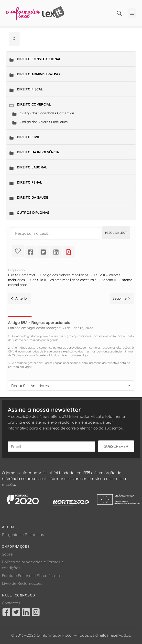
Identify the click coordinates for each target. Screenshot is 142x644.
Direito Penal (29, 182)
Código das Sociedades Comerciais (47, 113)
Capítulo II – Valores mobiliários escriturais (63, 280)
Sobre (7, 554)
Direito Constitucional (39, 59)
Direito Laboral (32, 167)
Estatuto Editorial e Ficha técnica (31, 576)
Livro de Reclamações (22, 583)
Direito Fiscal (30, 89)
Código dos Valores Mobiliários (44, 122)
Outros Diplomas (33, 213)
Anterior (19, 298)
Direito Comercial (34, 104)
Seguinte (122, 298)
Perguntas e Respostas (23, 535)
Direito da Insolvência (38, 152)
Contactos (11, 603)
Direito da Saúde (33, 197)
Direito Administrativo (38, 74)
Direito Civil (28, 137)
